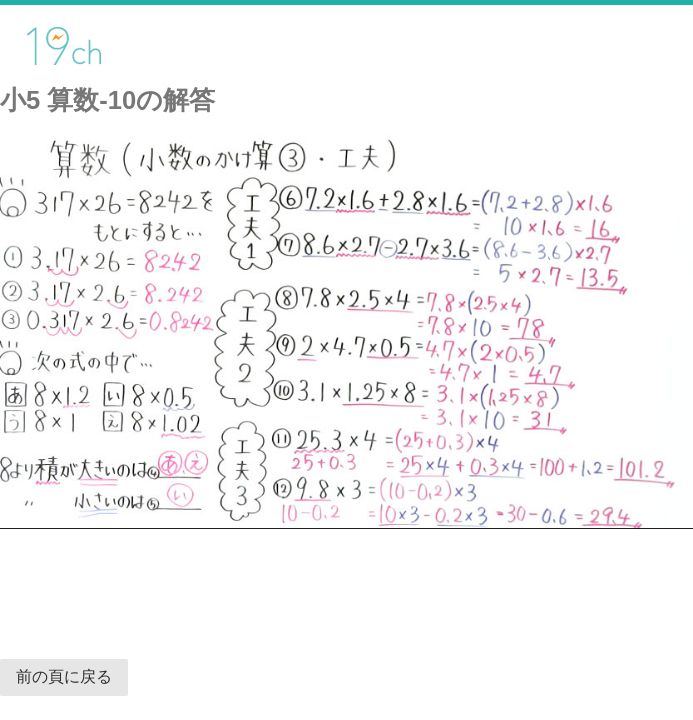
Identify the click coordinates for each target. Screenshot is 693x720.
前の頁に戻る (64, 676)
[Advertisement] (174, 584)
